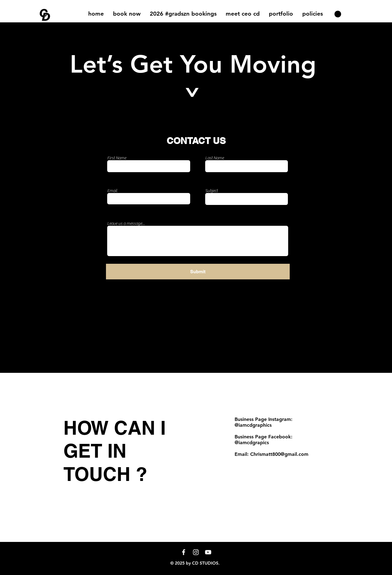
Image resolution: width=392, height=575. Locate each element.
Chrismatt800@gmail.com (279, 454)
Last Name (215, 158)
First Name (117, 158)
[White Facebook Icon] (184, 552)
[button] (281, 14)
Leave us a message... (126, 224)
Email (112, 191)
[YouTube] (208, 552)
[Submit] (198, 272)
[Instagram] (196, 552)
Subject (211, 191)
